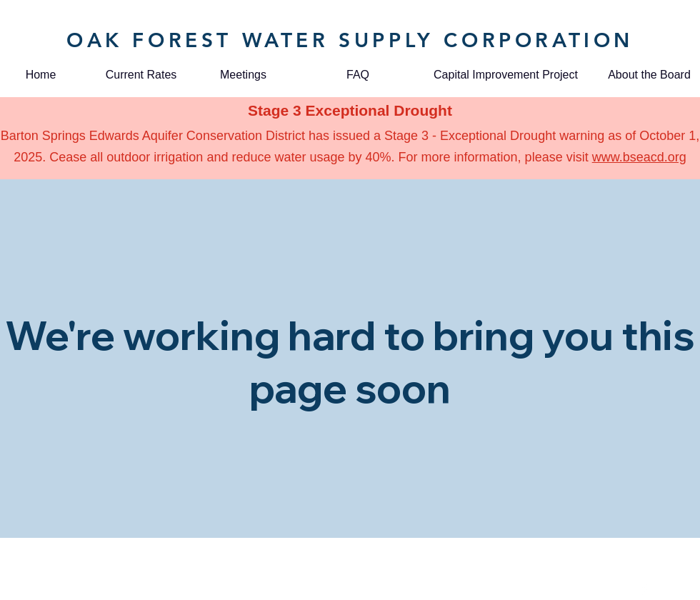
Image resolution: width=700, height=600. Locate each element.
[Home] (41, 75)
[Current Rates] (141, 75)
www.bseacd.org (639, 157)
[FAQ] (358, 75)
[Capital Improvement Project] (506, 75)
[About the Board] (649, 75)
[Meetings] (243, 75)
